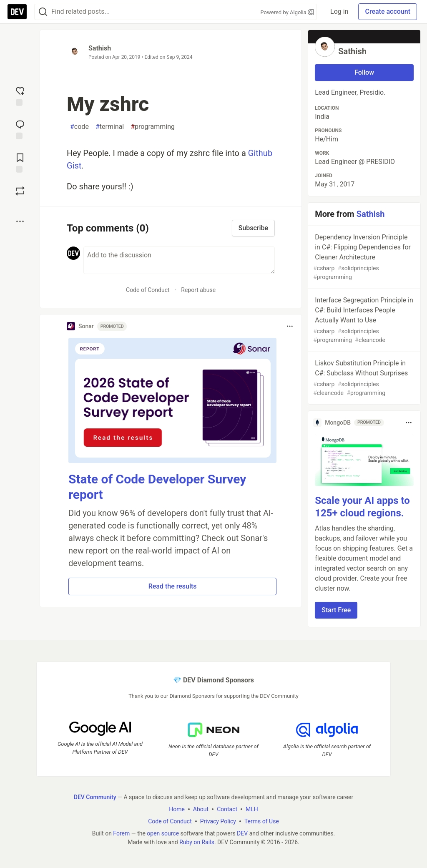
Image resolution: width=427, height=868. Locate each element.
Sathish (100, 48)
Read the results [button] (173, 586)
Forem (121, 833)
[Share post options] (20, 221)
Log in (339, 11)
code (79, 127)
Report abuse (198, 290)
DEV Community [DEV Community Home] (95, 797)
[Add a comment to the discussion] (179, 260)
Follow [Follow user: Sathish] (364, 72)
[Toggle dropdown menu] (290, 326)
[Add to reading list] (20, 162)
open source (163, 833)
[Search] (43, 12)
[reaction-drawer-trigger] (20, 96)
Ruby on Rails (197, 842)
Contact (227, 809)
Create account (388, 11)
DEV (242, 833)
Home (177, 809)
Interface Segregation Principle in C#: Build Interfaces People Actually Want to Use (363, 320)
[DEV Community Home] (17, 12)
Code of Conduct (148, 290)
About (201, 809)
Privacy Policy (218, 821)
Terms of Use (262, 821)
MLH (252, 809)
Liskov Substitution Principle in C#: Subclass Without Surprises (363, 378)
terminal (110, 127)
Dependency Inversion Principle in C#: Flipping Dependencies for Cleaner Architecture (363, 257)
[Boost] (20, 191)
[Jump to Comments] (20, 129)
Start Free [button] (336, 610)
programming (153, 127)
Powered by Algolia (287, 12)
